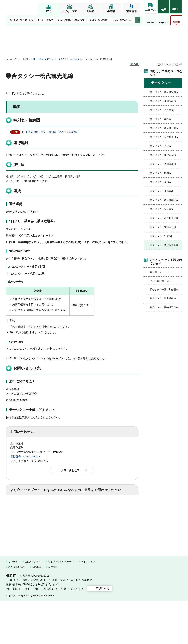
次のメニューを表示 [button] (137, 20)
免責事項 (36, 610)
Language (163, 23)
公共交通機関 (44, 59)
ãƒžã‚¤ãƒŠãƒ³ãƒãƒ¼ (22, 20)
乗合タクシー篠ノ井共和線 (164, 200)
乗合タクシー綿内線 (161, 173)
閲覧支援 (150, 23)
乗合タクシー (79, 59)
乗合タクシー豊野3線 (161, 236)
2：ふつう (46, 506)
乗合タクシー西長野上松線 (164, 218)
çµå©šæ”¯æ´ (124, 20)
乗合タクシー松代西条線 (163, 155)
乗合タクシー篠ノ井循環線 (164, 92)
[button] (164, 7)
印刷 (136, 64)
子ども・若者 (69, 11)
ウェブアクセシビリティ (61, 605)
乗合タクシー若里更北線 (163, 227)
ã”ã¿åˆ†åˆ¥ (46, 20)
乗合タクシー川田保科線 (163, 101)
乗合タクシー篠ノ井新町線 (164, 128)
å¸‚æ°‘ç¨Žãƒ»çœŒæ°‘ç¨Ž (71, 20)
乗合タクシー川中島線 (162, 191)
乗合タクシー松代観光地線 (164, 245)
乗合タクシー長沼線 (161, 182)
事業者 (111, 11)
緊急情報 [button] (176, 22)
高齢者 (90, 11)
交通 (33, 59)
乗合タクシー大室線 (161, 146)
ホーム (9, 59)
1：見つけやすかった (27, 519)
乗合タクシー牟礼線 (161, 119)
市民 (49, 11)
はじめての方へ (33, 605)
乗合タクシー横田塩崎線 (163, 164)
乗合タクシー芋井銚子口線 (164, 137)
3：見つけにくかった (81, 519)
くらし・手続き (22, 59)
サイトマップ (88, 605)
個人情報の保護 (16, 610)
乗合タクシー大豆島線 (162, 110)
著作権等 (53, 610)
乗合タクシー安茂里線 (162, 209)
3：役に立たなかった (73, 506)
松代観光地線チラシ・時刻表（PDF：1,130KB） (51, 132)
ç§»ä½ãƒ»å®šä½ (100, 20)
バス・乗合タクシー (62, 59)
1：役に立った (23, 506)
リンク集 (13, 605)
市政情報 (131, 11)
